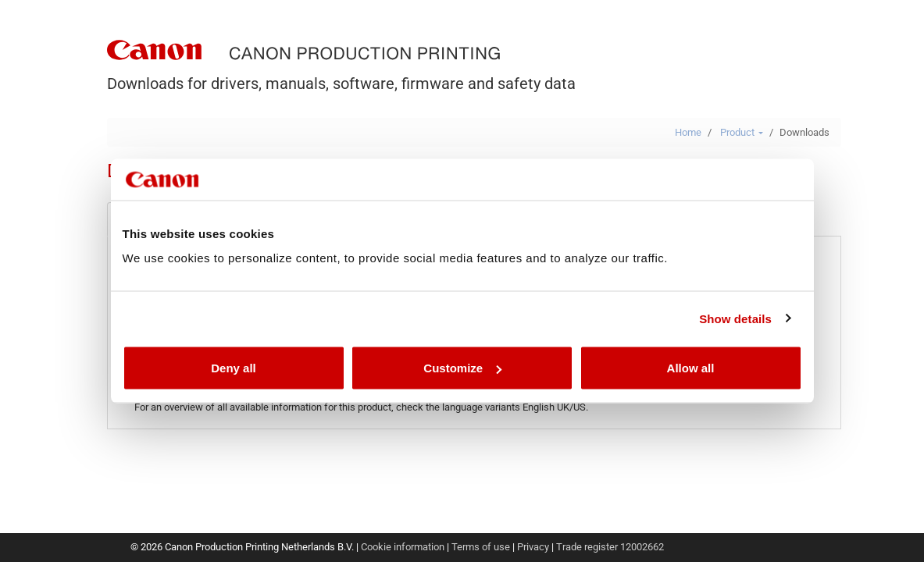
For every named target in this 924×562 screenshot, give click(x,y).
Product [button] (742, 132)
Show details (735, 318)
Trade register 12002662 (610, 547)
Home (688, 132)
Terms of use (481, 547)
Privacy (533, 547)
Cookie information (403, 547)
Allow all (691, 368)
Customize (462, 368)
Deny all (234, 368)
